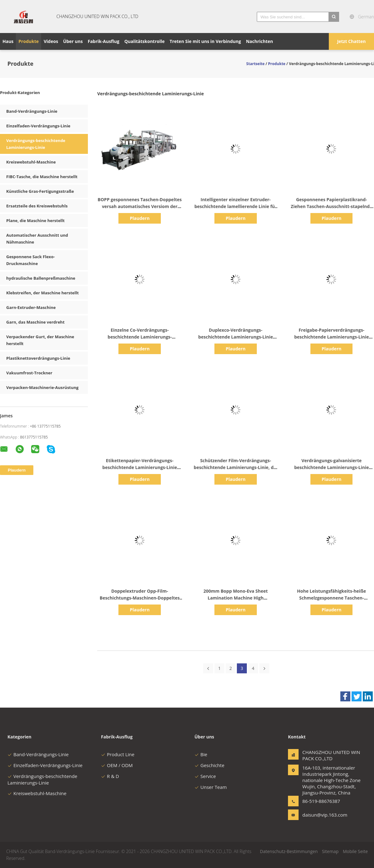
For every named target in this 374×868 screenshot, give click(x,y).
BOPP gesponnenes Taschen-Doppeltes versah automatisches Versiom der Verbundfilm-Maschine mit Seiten (140, 206)
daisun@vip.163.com (322, 815)
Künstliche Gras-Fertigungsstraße (40, 191)
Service (205, 776)
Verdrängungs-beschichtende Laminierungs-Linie (42, 779)
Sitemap (330, 851)
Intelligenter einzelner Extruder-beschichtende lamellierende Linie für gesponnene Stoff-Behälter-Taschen (236, 206)
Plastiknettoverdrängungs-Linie (38, 358)
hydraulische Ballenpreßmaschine (41, 278)
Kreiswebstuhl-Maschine (31, 162)
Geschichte (209, 765)
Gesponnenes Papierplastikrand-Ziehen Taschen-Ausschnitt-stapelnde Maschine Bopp (331, 206)
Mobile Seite (355, 851)
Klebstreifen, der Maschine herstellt (43, 293)
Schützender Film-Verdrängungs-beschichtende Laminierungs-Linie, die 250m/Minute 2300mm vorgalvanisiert (236, 467)
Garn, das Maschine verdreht (35, 322)
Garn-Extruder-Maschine (31, 307)
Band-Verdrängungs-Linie (32, 111)
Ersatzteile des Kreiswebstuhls (37, 206)
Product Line (118, 754)
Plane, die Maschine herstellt (35, 221)
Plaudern (139, 218)
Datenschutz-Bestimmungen (289, 851)
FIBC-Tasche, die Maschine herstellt (42, 177)
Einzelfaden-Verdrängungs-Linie (38, 126)
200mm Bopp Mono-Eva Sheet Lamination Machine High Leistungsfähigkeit (236, 598)
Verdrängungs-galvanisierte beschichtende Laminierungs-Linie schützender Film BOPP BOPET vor (332, 467)
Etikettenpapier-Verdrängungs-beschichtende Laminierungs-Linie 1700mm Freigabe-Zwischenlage (140, 467)
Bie (201, 754)
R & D (110, 776)
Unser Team (211, 787)
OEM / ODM (117, 765)
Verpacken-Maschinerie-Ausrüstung (42, 387)
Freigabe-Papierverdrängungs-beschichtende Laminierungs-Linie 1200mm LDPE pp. (332, 337)
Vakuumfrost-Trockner (29, 373)
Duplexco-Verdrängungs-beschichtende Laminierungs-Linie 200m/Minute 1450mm (236, 337)
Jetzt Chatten (352, 41)
